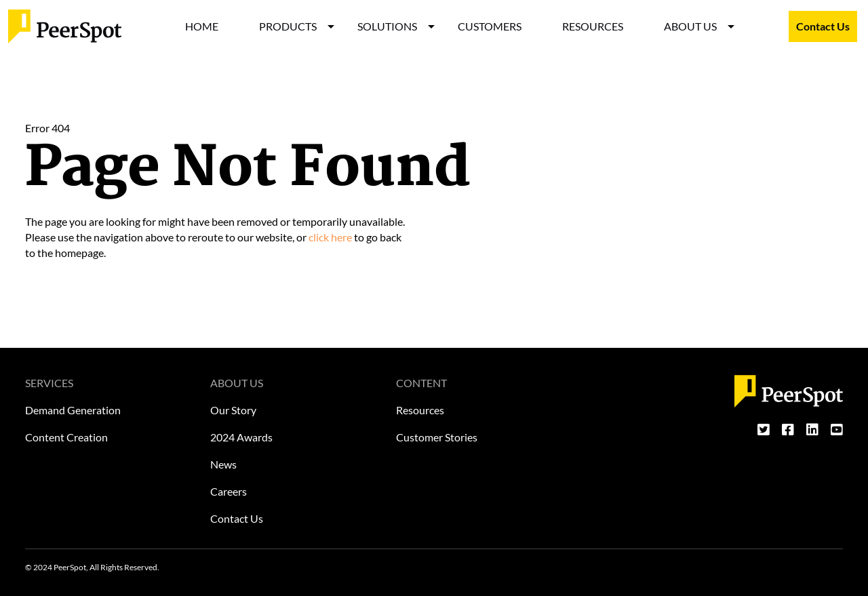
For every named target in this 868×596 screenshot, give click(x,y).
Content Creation (66, 437)
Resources (420, 410)
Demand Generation (73, 410)
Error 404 (47, 128)
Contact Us (823, 26)
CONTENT (421, 383)
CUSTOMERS (490, 26)
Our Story (233, 410)
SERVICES (49, 383)
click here (330, 237)
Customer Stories (437, 437)
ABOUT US (690, 26)
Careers (229, 491)
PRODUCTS (288, 26)
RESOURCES (593, 26)
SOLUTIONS (387, 26)
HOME (202, 26)
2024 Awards (241, 437)
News (223, 464)
